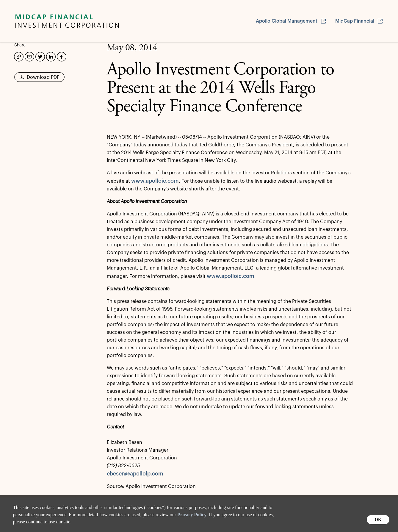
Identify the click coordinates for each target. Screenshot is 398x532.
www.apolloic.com (155, 181)
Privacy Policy (192, 515)
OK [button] (378, 520)
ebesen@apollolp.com (135, 474)
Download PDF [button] (39, 79)
